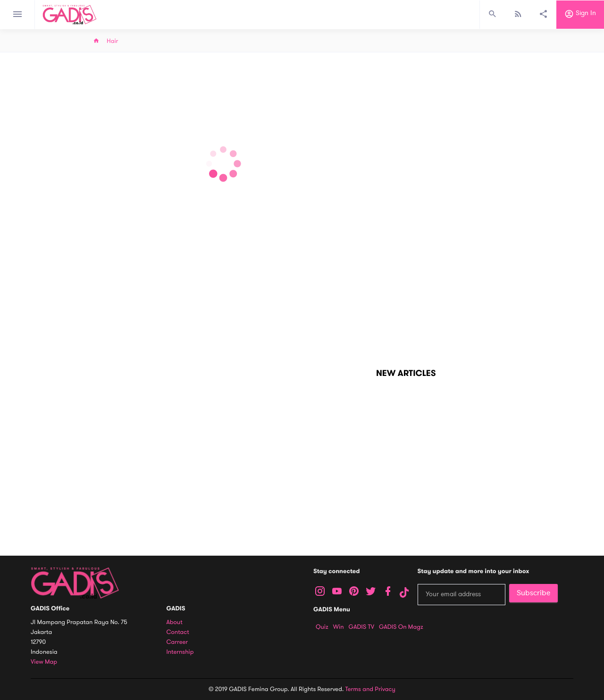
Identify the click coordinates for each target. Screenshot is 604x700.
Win (339, 627)
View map (44, 662)
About (175, 622)
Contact (178, 632)
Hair (112, 41)
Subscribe (533, 593)
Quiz (322, 627)
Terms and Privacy (370, 689)
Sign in (580, 15)
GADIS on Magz (401, 627)
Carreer (177, 642)
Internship (180, 652)
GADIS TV (361, 627)
